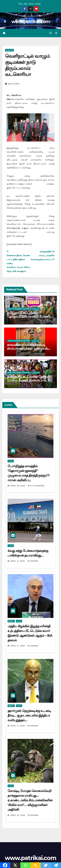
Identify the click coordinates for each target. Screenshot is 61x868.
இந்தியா (11, 621)
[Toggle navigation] (56, 33)
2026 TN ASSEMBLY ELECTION (19, 309)
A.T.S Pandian (36, 486)
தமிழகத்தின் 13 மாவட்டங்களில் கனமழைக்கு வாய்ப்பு (43, 255)
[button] (51, 33)
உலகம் (11, 461)
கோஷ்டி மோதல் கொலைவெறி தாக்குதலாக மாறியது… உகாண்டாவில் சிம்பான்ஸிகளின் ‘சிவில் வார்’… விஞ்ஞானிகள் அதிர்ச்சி (30, 800)
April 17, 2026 (18, 561)
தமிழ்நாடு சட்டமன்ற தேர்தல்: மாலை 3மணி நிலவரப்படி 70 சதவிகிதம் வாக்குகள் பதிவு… (29, 380)
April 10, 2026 (18, 815)
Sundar (33, 561)
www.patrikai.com (31, 22)
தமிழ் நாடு (9, 50)
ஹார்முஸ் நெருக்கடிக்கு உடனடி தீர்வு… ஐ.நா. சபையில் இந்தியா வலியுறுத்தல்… (29, 715)
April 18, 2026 (18, 486)
